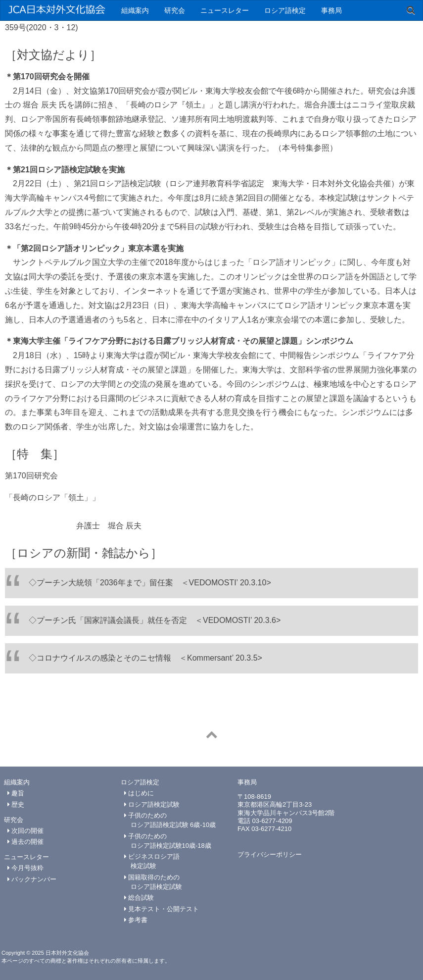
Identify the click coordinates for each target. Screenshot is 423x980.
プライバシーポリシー (270, 854)
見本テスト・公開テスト (162, 909)
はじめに (139, 793)
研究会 (175, 10)
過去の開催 (26, 842)
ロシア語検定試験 (152, 804)
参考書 (136, 920)
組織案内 (135, 10)
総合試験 (139, 898)
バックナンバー (32, 879)
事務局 (331, 10)
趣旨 (16, 793)
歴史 (16, 804)
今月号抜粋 (26, 868)
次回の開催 (26, 831)
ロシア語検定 (285, 10)
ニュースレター (225, 10)
